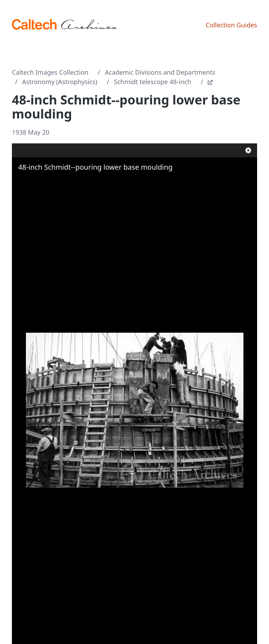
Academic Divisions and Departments (160, 72)
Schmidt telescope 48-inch (153, 82)
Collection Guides (231, 25)
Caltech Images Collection (50, 72)
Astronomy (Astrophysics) (60, 82)
